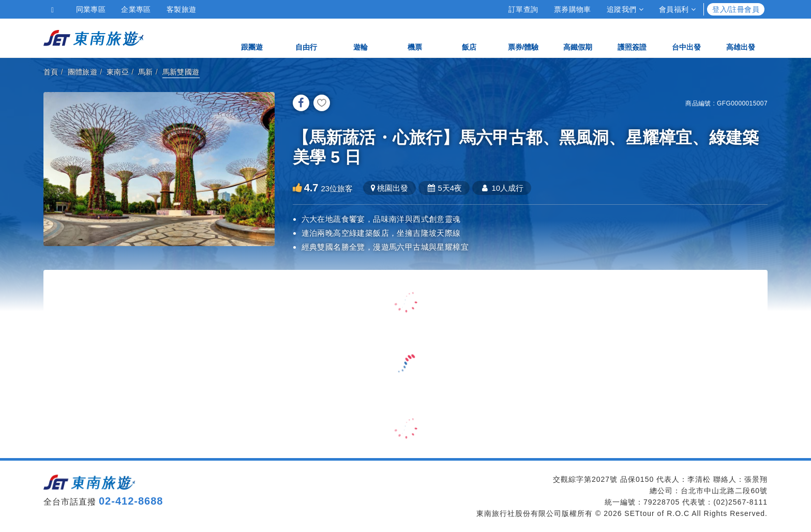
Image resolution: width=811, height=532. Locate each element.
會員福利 (677, 9)
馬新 (146, 72)
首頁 (51, 72)
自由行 (306, 37)
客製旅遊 (182, 9)
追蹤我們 (625, 9)
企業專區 (136, 9)
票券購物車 (573, 9)
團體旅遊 (83, 72)
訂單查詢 (523, 9)
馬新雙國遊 (181, 72)
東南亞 (118, 72)
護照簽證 (632, 37)
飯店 (469, 37)
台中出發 (686, 37)
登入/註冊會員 (736, 9)
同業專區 (91, 9)
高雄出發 (741, 37)
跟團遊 (252, 37)
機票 (415, 37)
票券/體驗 (523, 37)
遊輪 (361, 37)
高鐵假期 (578, 37)
